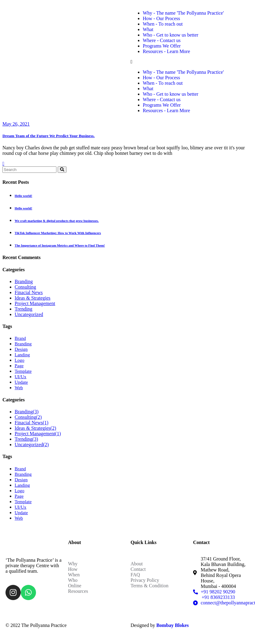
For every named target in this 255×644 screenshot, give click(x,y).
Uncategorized (29, 314)
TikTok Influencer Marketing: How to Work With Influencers (58, 233)
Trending (23, 309)
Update (21, 382)
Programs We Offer (162, 46)
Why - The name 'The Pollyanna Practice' (183, 13)
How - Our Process (161, 18)
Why (73, 564)
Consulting (25, 287)
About (137, 564)
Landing (22, 355)
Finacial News (29, 292)
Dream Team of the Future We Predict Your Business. (48, 136)
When (74, 575)
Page (19, 366)
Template (23, 371)
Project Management (35, 303)
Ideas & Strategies (32, 298)
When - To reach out (163, 24)
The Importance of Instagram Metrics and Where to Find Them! (60, 245)
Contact (138, 569)
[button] (190, 62)
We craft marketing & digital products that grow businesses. (57, 221)
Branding (24, 281)
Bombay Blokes (172, 625)
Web (19, 388)
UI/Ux (20, 377)
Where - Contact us (162, 40)
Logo (20, 360)
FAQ (135, 575)
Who (73, 580)
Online (75, 586)
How (73, 569)
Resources (78, 591)
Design (21, 349)
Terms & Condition (149, 586)
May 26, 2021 (16, 124)
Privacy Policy (145, 580)
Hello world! (23, 196)
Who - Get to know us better (171, 35)
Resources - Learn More (166, 51)
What (148, 29)
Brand (20, 338)
